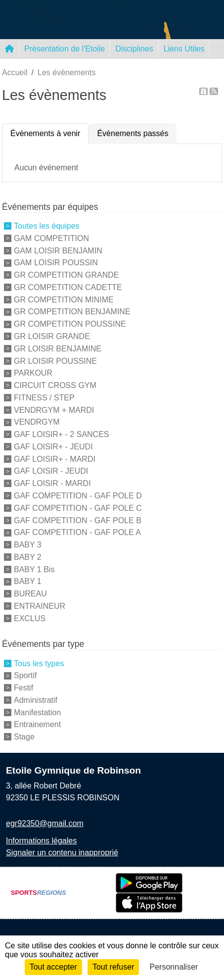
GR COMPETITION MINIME (64, 299)
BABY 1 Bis (34, 569)
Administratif (36, 700)
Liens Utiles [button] (184, 49)
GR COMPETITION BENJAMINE (72, 312)
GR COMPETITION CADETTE (68, 287)
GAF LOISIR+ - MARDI (55, 459)
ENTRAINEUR (40, 606)
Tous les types (39, 663)
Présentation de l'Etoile (65, 49)
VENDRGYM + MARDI (54, 410)
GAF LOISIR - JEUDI (51, 471)
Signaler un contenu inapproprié (62, 853)
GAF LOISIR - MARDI (52, 483)
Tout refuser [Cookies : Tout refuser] (113, 967)
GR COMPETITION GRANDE (66, 275)
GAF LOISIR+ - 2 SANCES (62, 434)
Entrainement (37, 724)
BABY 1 (28, 581)
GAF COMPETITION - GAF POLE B (78, 520)
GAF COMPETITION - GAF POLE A (77, 532)
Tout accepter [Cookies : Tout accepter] (53, 967)
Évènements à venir (45, 133)
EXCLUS (30, 618)
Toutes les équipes (47, 226)
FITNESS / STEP (44, 398)
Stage (24, 737)
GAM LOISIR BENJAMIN (58, 250)
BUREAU (30, 594)
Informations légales (41, 841)
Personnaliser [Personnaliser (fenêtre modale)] (174, 967)
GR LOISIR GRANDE (52, 336)
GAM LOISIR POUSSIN (56, 263)
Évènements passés (133, 133)
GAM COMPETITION (51, 238)
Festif (23, 688)
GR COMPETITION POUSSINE (70, 324)
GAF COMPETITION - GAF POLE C (78, 508)
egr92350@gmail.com (45, 823)
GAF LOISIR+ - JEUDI (53, 447)
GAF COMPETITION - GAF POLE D (78, 496)
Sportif (25, 675)
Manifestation (37, 712)
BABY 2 (28, 557)
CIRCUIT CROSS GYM (55, 385)
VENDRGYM (37, 422)
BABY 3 (28, 545)
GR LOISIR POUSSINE (55, 361)
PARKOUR (33, 373)
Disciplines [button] (134, 49)
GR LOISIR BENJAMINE (58, 349)
